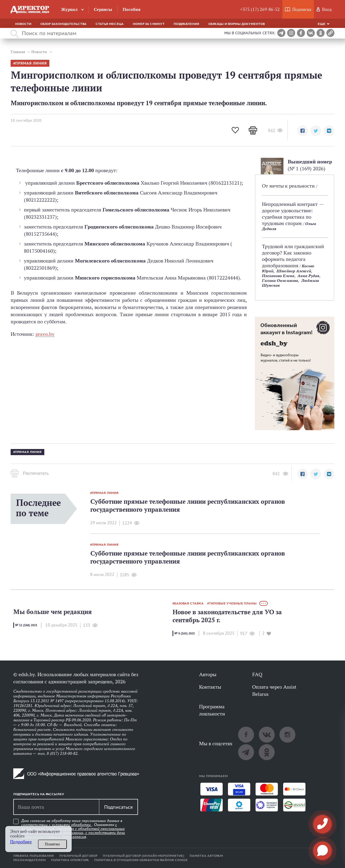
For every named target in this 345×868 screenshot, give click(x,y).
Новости (23, 24)
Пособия (131, 9)
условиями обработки (72, 825)
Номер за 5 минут (149, 24)
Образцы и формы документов (237, 24)
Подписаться (118, 807)
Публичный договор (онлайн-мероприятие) (143, 856)
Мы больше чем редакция (53, 612)
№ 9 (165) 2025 (185, 633)
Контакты (210, 687)
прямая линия (31, 63)
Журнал (69, 9)
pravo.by (45, 334)
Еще (322, 24)
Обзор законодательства (63, 24)
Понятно (52, 844)
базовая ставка (189, 603)
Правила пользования (34, 856)
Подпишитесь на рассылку (39, 794)
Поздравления (186, 24)
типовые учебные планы (233, 603)
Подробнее (21, 842)
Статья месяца (110, 24)
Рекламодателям (29, 860)
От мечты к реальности (289, 186)
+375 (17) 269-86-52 (260, 9)
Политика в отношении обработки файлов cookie (141, 860)
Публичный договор (78, 856)
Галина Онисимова (280, 280)
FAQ (257, 674)
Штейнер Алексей (294, 271)
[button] (303, 131)
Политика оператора (70, 860)
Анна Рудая (308, 276)
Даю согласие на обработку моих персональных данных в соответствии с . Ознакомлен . (73, 829)
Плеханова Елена (278, 276)
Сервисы (103, 9)
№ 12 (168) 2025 (26, 625)
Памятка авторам (206, 856)
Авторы (208, 674)
